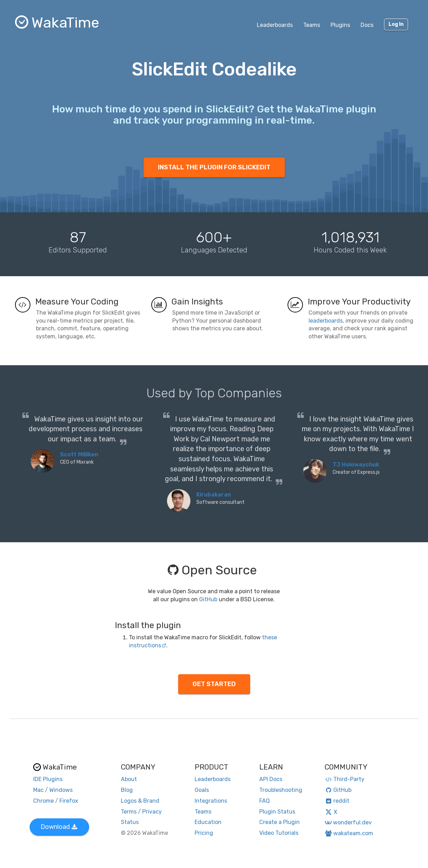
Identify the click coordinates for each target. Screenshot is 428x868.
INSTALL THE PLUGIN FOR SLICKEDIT (214, 167)
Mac (38, 790)
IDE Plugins (48, 779)
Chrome (43, 801)
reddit (337, 801)
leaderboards (326, 321)
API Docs (271, 779)
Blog (127, 790)
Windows (61, 790)
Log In (396, 24)
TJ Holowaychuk (356, 465)
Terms (129, 812)
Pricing (204, 833)
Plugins (340, 25)
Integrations (211, 801)
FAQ (264, 801)
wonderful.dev (348, 822)
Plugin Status (277, 812)
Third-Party (344, 779)
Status (130, 822)
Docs (367, 25)
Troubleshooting (281, 790)
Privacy (152, 812)
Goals (202, 790)
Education (208, 822)
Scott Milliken (79, 454)
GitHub (208, 599)
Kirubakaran (214, 495)
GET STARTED (214, 684)
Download (59, 827)
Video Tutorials (279, 833)
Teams (312, 25)
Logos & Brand (140, 801)
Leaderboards (275, 25)
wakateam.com (349, 833)
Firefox (69, 801)
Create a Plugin (280, 822)
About (129, 779)
